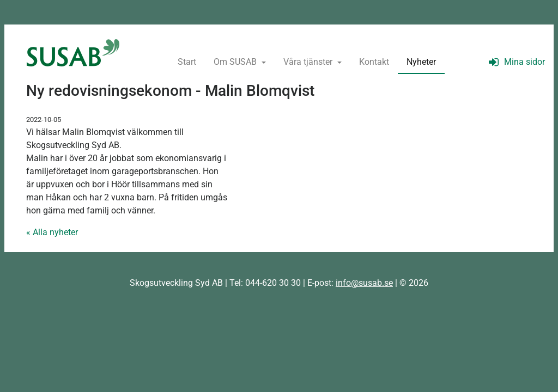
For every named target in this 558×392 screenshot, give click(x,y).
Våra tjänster (309, 62)
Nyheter (421, 62)
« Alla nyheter (52, 232)
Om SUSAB (236, 62)
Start (187, 62)
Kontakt (374, 62)
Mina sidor (515, 62)
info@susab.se (364, 283)
